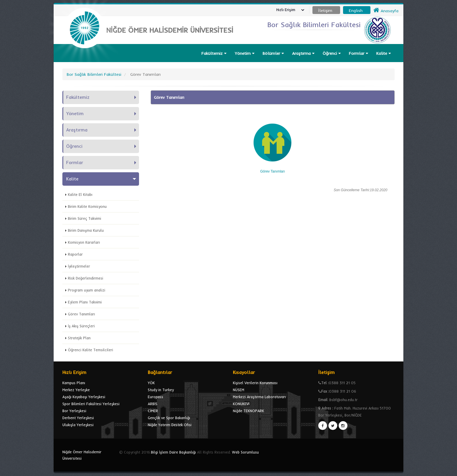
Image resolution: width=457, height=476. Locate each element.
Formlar (358, 53)
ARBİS (153, 404)
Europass (155, 397)
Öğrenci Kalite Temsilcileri (90, 350)
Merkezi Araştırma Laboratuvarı (259, 397)
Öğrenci (332, 53)
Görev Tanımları (81, 314)
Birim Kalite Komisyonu (87, 206)
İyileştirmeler (79, 266)
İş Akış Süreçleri (81, 326)
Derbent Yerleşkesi (78, 418)
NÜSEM (239, 390)
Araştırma (303, 53)
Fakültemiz (214, 53)
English (356, 10)
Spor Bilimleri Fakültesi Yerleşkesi (91, 404)
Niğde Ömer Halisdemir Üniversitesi (82, 455)
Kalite (384, 53)
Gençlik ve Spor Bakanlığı (169, 418)
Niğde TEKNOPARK (248, 411)
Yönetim (245, 53)
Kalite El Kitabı (80, 194)
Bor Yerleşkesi (74, 411)
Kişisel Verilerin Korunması (255, 383)
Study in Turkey (161, 390)
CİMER (153, 411)
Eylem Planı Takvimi (85, 302)
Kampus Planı (74, 383)
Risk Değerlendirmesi (86, 278)
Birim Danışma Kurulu (86, 230)
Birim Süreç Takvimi (85, 218)
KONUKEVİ (241, 404)
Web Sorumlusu (245, 452)
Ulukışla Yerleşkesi (78, 425)
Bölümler (273, 53)
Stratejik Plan (79, 338)
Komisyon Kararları (84, 242)
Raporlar (75, 254)
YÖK (151, 383)
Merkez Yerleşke (76, 390)
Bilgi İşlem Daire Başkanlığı (173, 452)
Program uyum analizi (87, 290)
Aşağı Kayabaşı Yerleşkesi (84, 397)
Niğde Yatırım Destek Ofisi (170, 425)
